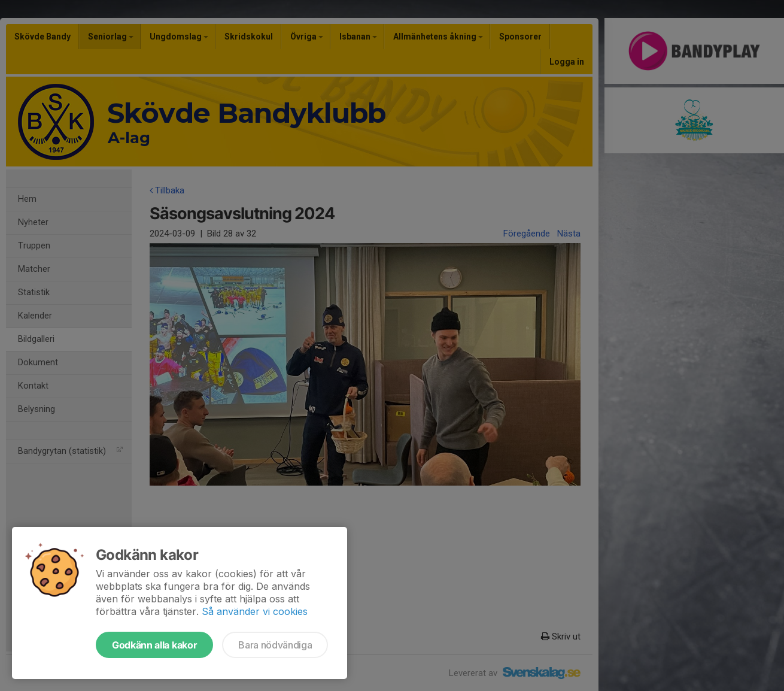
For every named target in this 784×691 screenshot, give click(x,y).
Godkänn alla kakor (154, 645)
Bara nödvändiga (275, 645)
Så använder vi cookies (255, 611)
